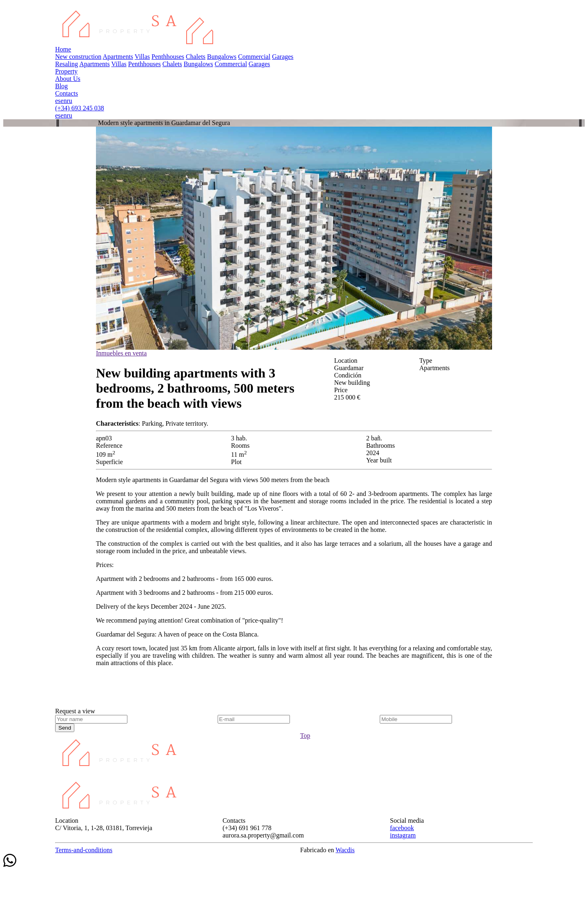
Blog (61, 86)
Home (63, 49)
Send (65, 728)
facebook (402, 828)
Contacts (67, 93)
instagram (403, 835)
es (58, 101)
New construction (78, 57)
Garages (283, 57)
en (63, 101)
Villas (142, 57)
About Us (68, 79)
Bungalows (222, 57)
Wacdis (345, 850)
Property (66, 71)
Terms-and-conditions (84, 850)
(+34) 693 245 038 (80, 108)
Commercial (254, 57)
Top (305, 736)
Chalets (196, 57)
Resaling (67, 64)
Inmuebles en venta (121, 353)
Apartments (118, 57)
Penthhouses (168, 57)
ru (69, 101)
